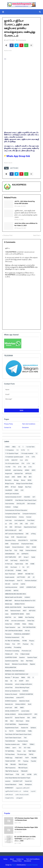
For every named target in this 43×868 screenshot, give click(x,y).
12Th (33, 457)
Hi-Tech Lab (9, 564)
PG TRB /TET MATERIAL (12, 641)
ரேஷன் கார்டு (9, 798)
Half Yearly (14, 560)
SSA (29, 718)
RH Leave (16, 678)
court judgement (19, 520)
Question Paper (32, 657)
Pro (32, 644)
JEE (29, 577)
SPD (36, 714)
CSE (26, 524)
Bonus (23, 480)
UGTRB (29, 774)
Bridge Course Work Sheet (24, 484)
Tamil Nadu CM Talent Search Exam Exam (18, 734)
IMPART (20, 574)
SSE (6, 721)
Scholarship (9, 684)
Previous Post (8, 235)
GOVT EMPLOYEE (11, 557)
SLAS (30, 704)
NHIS (28, 614)
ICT (28, 567)
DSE (27, 534)
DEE (11, 527)
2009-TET (14, 460)
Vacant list (28, 781)
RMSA (23, 678)
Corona (21, 517)
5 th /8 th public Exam (12, 464)
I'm (23, 567)
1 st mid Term (30, 447)
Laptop (23, 584)
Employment (15, 544)
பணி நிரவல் (9, 795)
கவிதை (26, 791)
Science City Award (11, 694)
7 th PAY (8, 467)
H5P (7, 560)
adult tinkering (18, 470)
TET (20, 748)
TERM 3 (8, 748)
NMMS (21, 617)
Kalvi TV (20, 581)
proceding (8, 647)
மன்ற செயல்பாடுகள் (22, 795)
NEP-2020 (32, 611)
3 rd (21, 460)
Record (7, 664)
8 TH (20, 467)
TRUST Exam (9, 774)
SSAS (34, 718)
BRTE (7, 487)
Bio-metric (8, 480)
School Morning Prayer (22, 688)
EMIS (7, 544)
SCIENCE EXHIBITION (26, 694)
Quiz (22, 661)
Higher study (19, 564)
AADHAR (8, 470)
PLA (14, 644)
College (16, 507)
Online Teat (31, 621)
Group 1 (26, 557)
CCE (22, 490)
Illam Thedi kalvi (10, 574)
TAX (25, 738)
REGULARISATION (11, 667)
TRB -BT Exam (23, 764)
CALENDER (9, 490)
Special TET (9, 718)
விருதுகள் (19, 798)
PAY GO (27, 631)
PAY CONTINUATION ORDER (14, 631)
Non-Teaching (30, 617)
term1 (14, 748)
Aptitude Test (19, 474)
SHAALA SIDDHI (20, 704)
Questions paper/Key (12, 661)
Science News (9, 698)
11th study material (27, 453)
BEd (25, 477)
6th (33, 464)
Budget (21, 487)
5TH (23, 464)
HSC (7, 567)
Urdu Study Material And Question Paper (18, 778)
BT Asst (13, 487)
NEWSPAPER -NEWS (17, 614)
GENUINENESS (10, 554)
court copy (8, 520)
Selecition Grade (24, 701)
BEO (30, 477)
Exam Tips (8, 550)
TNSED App (9, 758)
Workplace (28, 785)
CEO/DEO (27, 497)
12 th (27, 457)
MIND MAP (9, 601)
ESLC (28, 547)
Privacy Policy (8, 424)
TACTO (11, 731)
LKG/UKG (8, 591)
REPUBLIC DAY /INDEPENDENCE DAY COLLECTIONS (17, 674)
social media (25, 711)
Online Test (9, 624)
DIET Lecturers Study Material (14, 534)
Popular (7, 813)
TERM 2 (32, 744)
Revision (8, 678)
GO (18, 554)
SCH (27, 681)
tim (25, 751)
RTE (29, 678)
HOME (32, 564)
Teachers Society (23, 741)
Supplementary (23, 724)
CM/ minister (31, 504)
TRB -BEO (13, 764)
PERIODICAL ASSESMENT (22, 634)
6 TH (28, 464)
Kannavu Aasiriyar (31, 581)
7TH (14, 467)
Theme (14, 865)
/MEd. (14, 447)
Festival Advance (31, 550)
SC (16, 681)
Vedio (21, 785)
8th (25, 467)
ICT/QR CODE (9, 571)
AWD (13, 477)
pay (19, 627)
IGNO (25, 571)
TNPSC (31, 754)
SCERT (21, 681)
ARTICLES (28, 474)
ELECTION (34, 540)
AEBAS (27, 470)
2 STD (7, 460)
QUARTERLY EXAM (11, 657)
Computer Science (11, 517)
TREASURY (24, 771)
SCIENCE (25, 691)
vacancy (8, 781)
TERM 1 (25, 744)
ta (6, 731)
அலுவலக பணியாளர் (23, 788)
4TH (26, 460)
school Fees (9, 688)
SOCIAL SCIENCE (10, 714)
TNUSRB (34, 758)
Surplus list (25, 728)
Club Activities (10, 504)
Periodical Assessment (12, 637)
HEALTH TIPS (24, 560)
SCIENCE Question (11, 701)
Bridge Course (9, 484)
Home (5, 859)
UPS (35, 774)
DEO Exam (18, 527)
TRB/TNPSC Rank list (12, 771)
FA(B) (21, 550)
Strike (28, 721)
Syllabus (33, 728)
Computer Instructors (29, 514)
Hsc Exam (14, 567)
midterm (27, 597)
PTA (17, 654)
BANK (19, 477)
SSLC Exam (20, 721)
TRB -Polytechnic (10, 768)
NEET (25, 611)
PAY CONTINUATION (29, 627)
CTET (32, 524)
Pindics (7, 644)
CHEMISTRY (9, 500)
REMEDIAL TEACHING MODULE (15, 671)
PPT (19, 644)
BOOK (30, 480)
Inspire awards (10, 577)
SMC (16, 708)
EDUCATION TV (23, 540)
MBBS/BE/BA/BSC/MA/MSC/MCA (16, 594)
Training (26, 761)
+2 (19, 447)
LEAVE (22, 587)
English (7, 547)
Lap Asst (15, 584)
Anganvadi (9, 474)
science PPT (20, 698)
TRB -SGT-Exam (23, 768)
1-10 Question (9, 450)
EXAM (34, 547)
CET (34, 497)
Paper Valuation (10, 627)
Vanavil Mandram (11, 785)
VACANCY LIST (18, 781)
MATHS (16, 591)
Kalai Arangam (10, 581)
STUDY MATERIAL (11, 724)
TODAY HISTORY (10, 761)
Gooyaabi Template (32, 865)
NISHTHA (8, 617)
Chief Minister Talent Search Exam (26, 500)
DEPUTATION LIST (11, 530)
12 (36, 453)
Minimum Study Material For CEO (25, 601)
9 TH (30, 467)
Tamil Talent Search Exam (13, 738)
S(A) (6, 681)
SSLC (12, 721)
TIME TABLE (32, 751)
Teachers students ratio (12, 744)
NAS (7, 611)
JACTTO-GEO (10, 40)
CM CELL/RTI (21, 504)
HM (27, 564)
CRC (21, 524)
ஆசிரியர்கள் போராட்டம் (13, 791)
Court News (31, 520)
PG (23, 637)
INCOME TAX (29, 574)
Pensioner (8, 634)
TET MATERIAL (10, 751)
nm (15, 617)
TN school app (22, 754)
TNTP (27, 758)
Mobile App (9, 604)
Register (33, 664)
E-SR (13, 537)
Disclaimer (25, 428)
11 (28, 450)
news (7, 614)
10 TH (23, 450)
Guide (33, 557)
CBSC (16, 490)
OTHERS (17, 624)
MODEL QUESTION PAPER (13, 607)
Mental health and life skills (14, 597)
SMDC (22, 708)
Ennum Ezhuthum (18, 547)
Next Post (36, 235)
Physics (32, 641)
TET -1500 (27, 748)
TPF (19, 761)
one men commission (18, 621)
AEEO (33, 470)
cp (6, 524)
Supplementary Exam (12, 728)
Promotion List (26, 651)
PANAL (31, 624)
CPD (11, 524)
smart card (9, 708)
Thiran (19, 751)
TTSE (17, 774)
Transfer (33, 761)
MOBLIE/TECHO (20, 604)
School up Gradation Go (13, 691)
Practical (26, 644)
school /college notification (24, 684)
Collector (8, 507)
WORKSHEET (9, 788)
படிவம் (33, 791)
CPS (16, 524)
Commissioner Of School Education (16, 510)
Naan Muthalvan (29, 607)
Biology (16, 480)
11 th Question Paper (12, 453)
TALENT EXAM (21, 731)
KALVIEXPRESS (19, 185)
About (12, 859)
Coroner (29, 517)
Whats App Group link (17, 156)
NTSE (7, 621)
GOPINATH (25, 554)
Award (7, 477)
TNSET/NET (19, 758)
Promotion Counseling (12, 651)
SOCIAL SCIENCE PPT (12, 711)
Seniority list (9, 704)
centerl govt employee (12, 494)
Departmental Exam (30, 527)
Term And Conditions (29, 424)
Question (22, 657)
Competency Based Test (13, 514)
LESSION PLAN (31, 587)
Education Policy (10, 540)
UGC (23, 774)
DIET (20, 530)
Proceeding (17, 647)
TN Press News (10, 754)
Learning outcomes (11, 587)
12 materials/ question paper (14, 457)
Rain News (29, 661)
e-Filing (33, 534)
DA (6, 527)
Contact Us (8, 428)
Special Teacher (20, 718)
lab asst (8, 584)
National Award (15, 611)
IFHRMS (19, 571)
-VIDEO (7, 447)
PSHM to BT (9, 654)
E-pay (7, 537)
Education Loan (21, 537)
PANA (24, 624)
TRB (6, 764)
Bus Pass (28, 487)
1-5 (17, 450)
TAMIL (30, 731)
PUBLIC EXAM (25, 654)
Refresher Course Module (20, 664)
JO (34, 577)
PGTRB (24, 641)
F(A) (16, 550)
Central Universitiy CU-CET (13, 497)
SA (11, 681)
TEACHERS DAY (10, 741)
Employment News (27, 544)
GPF (20, 557)
